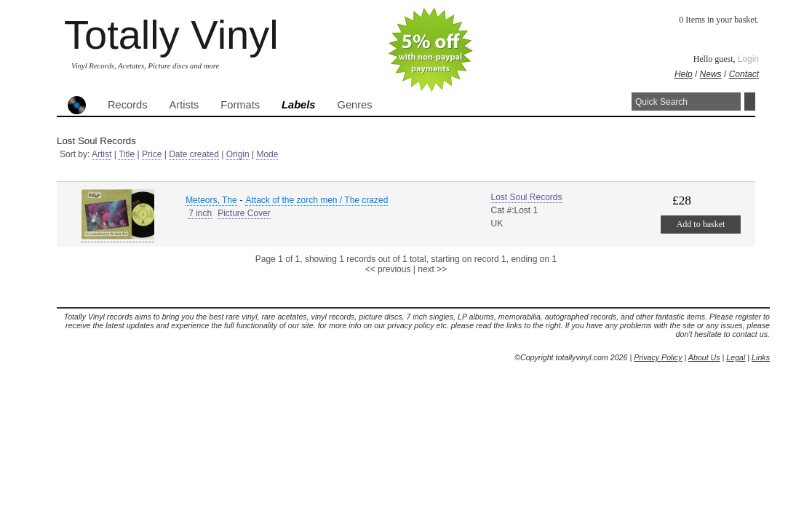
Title (127, 154)
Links (761, 357)
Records (128, 105)
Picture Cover (244, 213)
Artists (184, 105)
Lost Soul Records (526, 197)
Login (748, 59)
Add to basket (701, 224)
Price (152, 154)
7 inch (200, 213)
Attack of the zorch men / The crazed (317, 200)
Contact (744, 74)
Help (684, 74)
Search (750, 102)
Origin (238, 154)
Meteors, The (211, 200)
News (711, 74)
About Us (704, 357)
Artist (101, 154)
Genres (354, 105)
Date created (194, 154)
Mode (267, 154)
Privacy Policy (658, 357)
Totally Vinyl (171, 35)
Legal (736, 357)
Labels (298, 105)
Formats (240, 105)
